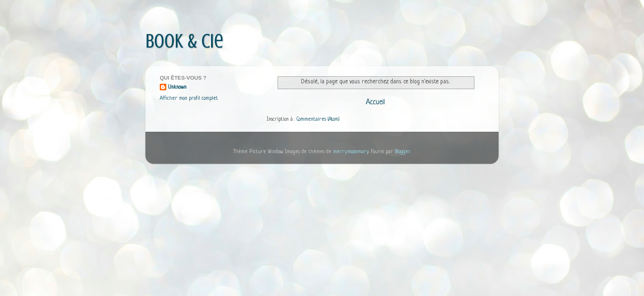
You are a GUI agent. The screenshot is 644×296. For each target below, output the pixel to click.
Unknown (177, 87)
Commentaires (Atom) (318, 119)
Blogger (402, 152)
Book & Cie (184, 41)
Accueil (375, 102)
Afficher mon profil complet (189, 99)
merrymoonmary (351, 152)
